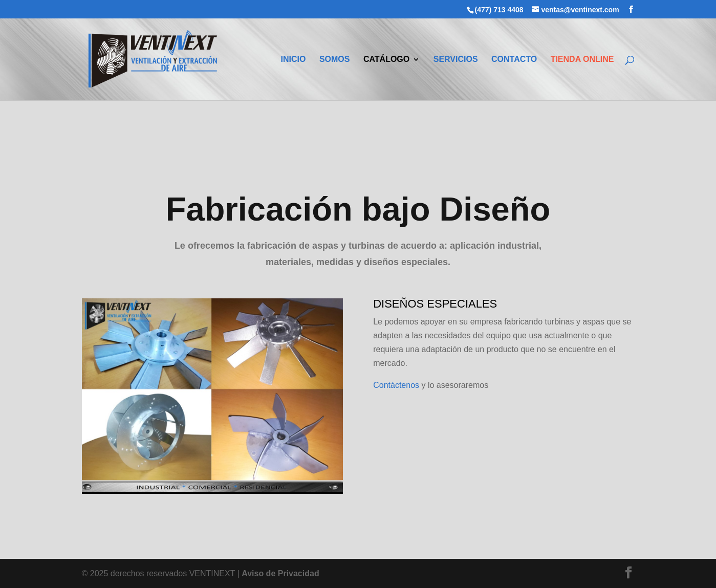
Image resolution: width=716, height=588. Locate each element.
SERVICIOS (456, 60)
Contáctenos (396, 385)
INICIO (294, 60)
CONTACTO (514, 60)
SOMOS (335, 60)
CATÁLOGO (386, 60)
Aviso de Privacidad (280, 573)
